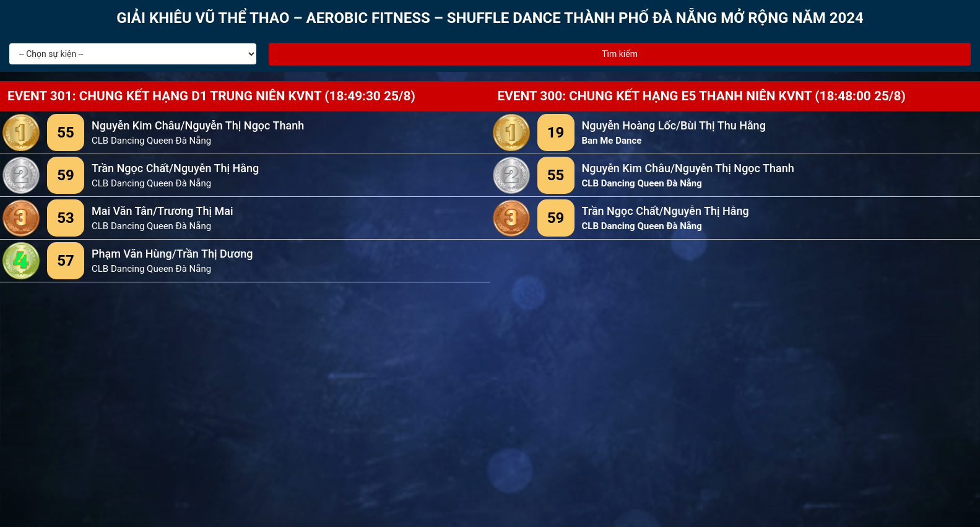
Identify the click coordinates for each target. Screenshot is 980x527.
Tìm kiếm (620, 54)
